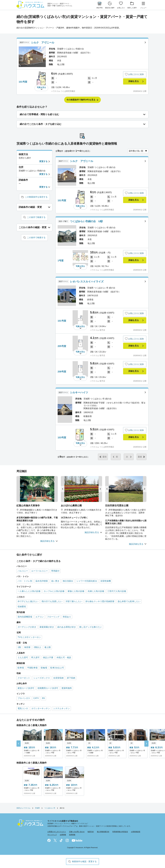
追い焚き (55, 581)
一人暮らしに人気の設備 (29, 591)
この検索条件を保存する (36, 197)
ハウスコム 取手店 (98, 330)
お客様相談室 (136, 832)
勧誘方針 (91, 832)
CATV (36, 698)
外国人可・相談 (64, 657)
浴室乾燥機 (106, 581)
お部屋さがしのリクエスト (57, 832)
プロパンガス (24, 698)
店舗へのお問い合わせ (77, 832)
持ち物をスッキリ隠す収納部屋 (100, 601)
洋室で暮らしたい (74, 601)
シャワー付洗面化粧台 (87, 581)
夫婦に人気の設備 (96, 591)
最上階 (48, 647)
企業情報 (63, 835)
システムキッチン (61, 708)
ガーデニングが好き (27, 627)
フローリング (53, 617)
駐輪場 (44, 668)
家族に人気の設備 (76, 591)
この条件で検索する (36, 217)
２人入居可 (23, 657)
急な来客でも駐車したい (129, 601)
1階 (19, 647)
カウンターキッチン (41, 708)
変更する (43, 161)
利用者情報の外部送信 (120, 832)
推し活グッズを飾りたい (91, 627)
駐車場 (21, 668)
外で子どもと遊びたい (28, 601)
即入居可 (35, 657)
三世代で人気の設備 (117, 591)
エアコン (40, 617)
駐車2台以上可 (57, 668)
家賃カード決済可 (26, 688)
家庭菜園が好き (47, 627)
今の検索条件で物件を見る (81, 100)
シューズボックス (42, 678)
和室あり (67, 617)
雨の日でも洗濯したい (52, 601)
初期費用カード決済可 (48, 688)
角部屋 (27, 647)
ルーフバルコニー (40, 571)
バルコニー (23, 571)
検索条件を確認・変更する (84, 861)
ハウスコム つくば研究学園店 (63, 91)
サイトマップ (52, 835)
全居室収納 (58, 678)
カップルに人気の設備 (54, 591)
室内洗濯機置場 (25, 617)
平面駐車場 (32, 668)
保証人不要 (48, 657)
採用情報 (72, 835)
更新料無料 (67, 688)
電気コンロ (23, 708)
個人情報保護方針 (103, 832)
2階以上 (37, 647)
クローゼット (24, 678)
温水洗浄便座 (42, 581)
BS (43, 698)
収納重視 (22, 607)
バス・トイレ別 (25, 581)
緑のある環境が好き (67, 627)
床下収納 (71, 678)
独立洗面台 (68, 581)
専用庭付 (55, 571)
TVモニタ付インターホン (29, 637)
